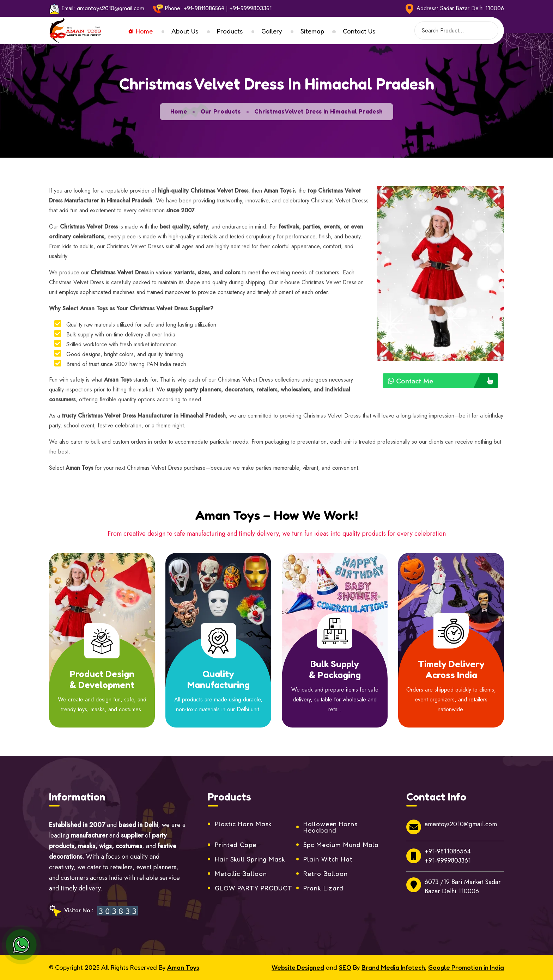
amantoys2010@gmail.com (111, 8)
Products (230, 31)
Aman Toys (183, 967)
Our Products (221, 111)
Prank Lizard (323, 888)
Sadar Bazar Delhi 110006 (472, 8)
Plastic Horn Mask (243, 824)
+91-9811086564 (204, 8)
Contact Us (359, 31)
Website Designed (298, 967)
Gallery (272, 31)
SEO (345, 967)
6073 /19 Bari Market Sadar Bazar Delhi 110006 (454, 887)
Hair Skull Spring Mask (250, 859)
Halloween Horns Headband (330, 827)
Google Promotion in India (466, 967)
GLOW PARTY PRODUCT (254, 888)
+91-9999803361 (251, 8)
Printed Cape (236, 845)
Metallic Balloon (241, 874)
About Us (185, 31)
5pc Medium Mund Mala (341, 845)
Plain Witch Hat (328, 859)
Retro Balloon (326, 874)
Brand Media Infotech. (394, 967)
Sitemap (312, 31)
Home (141, 31)
